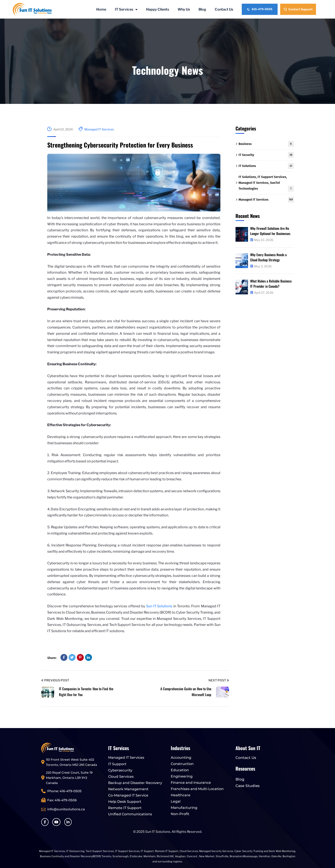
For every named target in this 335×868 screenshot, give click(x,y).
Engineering (182, 776)
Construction (182, 764)
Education (180, 770)
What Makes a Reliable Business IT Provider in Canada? (271, 284)
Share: (52, 658)
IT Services (126, 10)
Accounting (181, 758)
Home (101, 9)
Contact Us (224, 9)
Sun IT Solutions (159, 606)
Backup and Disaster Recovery (135, 783)
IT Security (266, 155)
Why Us (184, 9)
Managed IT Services (99, 129)
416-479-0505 (260, 9)
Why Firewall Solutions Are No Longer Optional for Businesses (271, 231)
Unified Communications (130, 814)
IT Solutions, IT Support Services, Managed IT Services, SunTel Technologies (266, 183)
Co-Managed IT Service (128, 795)
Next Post (219, 680)
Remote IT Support (125, 808)
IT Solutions (266, 166)
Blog (202, 9)
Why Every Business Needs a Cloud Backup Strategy (269, 257)
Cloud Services (121, 777)
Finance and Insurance (191, 783)
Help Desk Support (125, 802)
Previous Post (55, 680)
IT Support (117, 764)
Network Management (128, 789)
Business (266, 144)
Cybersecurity (120, 770)
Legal (176, 801)
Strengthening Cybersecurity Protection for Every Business (120, 145)
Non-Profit (180, 814)
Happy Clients (158, 9)
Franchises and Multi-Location (197, 789)
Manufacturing (184, 808)
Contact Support (298, 9)
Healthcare (181, 795)
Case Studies (248, 786)
